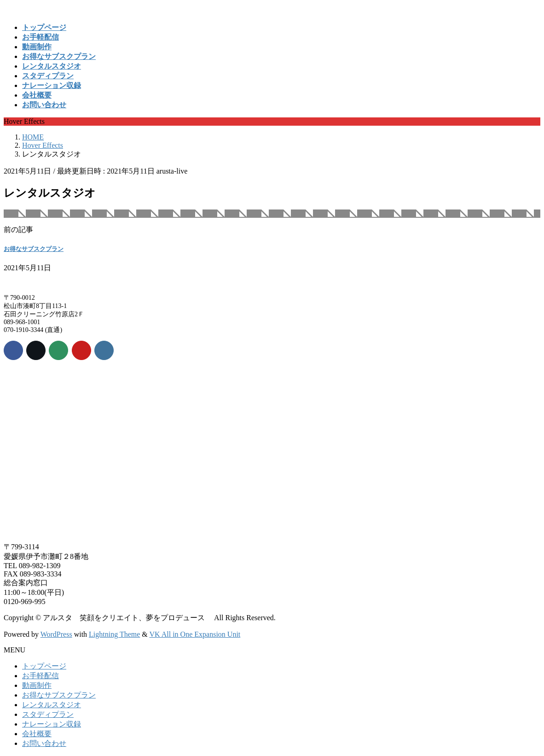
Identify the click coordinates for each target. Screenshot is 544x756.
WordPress (56, 634)
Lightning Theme (114, 634)
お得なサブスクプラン (34, 249)
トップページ (44, 666)
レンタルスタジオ (52, 705)
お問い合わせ (44, 743)
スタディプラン (48, 714)
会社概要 (37, 734)
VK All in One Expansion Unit (195, 634)
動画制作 (37, 685)
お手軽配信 (41, 676)
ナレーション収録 (52, 724)
